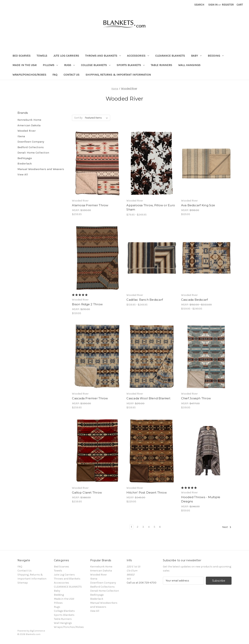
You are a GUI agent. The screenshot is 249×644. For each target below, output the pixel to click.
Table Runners (161, 65)
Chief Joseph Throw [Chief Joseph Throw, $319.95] (196, 398)
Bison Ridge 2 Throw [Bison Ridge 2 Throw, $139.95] (87, 304)
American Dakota (29, 125)
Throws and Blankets (103, 56)
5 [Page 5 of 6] (154, 527)
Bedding (216, 56)
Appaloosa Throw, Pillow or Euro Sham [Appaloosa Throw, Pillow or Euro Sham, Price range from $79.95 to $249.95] (151, 207)
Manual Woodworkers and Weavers (41, 169)
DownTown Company (31, 142)
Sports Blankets (131, 65)
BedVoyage (25, 158)
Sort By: (79, 118)
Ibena (21, 136)
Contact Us (71, 75)
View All (23, 174)
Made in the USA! (25, 65)
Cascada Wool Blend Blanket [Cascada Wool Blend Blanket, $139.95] (148, 398)
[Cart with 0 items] (240, 5)
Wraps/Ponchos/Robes (29, 75)
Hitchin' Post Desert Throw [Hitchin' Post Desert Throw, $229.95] (147, 492)
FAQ (55, 75)
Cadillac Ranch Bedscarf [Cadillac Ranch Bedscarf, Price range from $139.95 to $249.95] (145, 300)
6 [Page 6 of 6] (160, 527)
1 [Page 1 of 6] (131, 527)
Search (199, 5)
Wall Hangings (189, 65)
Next (227, 527)
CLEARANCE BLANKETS (170, 56)
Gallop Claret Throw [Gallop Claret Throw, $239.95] (87, 492)
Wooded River (27, 131)
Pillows (50, 65)
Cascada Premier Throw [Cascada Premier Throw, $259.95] (90, 398)
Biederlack (25, 163)
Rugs (69, 65)
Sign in (213, 5)
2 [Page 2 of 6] (138, 527)
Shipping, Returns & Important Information (118, 75)
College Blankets (96, 65)
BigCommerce (38, 631)
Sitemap (23, 583)
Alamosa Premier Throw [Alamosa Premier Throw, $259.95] (90, 205)
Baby (196, 56)
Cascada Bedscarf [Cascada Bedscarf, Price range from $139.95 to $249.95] (195, 300)
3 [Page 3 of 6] (143, 527)
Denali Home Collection (33, 153)
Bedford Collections (31, 147)
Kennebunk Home (29, 120)
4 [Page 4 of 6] (149, 527)
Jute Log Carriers (66, 56)
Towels (42, 56)
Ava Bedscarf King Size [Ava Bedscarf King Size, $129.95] (198, 205)
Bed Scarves (21, 56)
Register (228, 5)
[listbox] (97, 118)
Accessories (138, 56)
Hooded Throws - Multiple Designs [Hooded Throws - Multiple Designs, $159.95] (201, 499)
